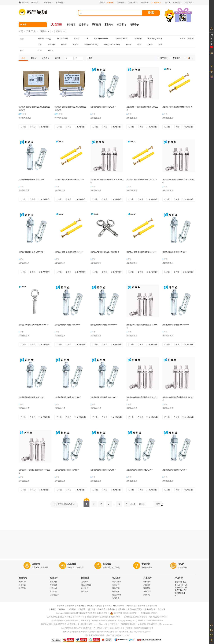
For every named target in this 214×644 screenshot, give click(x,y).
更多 (182, 39)
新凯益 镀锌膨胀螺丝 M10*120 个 (32, 252)
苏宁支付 (53, 582)
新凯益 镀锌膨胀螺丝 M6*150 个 (103, 107)
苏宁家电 (84, 25)
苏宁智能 (142, 606)
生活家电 (122, 25)
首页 (21, 31)
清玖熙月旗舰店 (25, 118)
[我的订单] (121, 3)
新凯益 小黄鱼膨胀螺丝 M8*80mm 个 (69, 252)
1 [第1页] (86, 503)
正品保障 (36, 564)
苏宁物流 (99, 606)
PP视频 (90, 606)
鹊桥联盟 (102, 609)
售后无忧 (107, 564)
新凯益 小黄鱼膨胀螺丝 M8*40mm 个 (69, 180)
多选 (191, 39)
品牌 (22, 39)
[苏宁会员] (145, 3)
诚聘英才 (62, 609)
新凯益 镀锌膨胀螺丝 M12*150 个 (140, 470)
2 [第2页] (94, 503)
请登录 (102, 3)
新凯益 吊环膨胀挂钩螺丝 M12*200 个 (34, 325)
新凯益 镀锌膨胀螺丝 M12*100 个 (104, 397)
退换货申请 (117, 595)
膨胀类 (59, 31)
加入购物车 (44, 127)
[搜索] (112, 13)
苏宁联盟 (92, 609)
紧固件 (43, 31)
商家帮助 (147, 588)
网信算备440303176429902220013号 (139, 628)
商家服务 (148, 578)
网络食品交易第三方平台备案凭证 (64, 620)
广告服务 (147, 585)
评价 (23, 114)
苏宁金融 (71, 606)
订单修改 (116, 591)
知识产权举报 (118, 606)
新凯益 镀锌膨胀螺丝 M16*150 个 (68, 397)
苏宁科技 (61, 606)
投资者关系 (131, 606)
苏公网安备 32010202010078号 (124, 613)
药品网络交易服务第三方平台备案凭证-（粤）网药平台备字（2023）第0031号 (92, 628)
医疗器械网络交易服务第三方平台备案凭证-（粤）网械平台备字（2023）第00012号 (74, 624)
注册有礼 (110, 3)
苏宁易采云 (152, 606)
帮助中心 (146, 564)
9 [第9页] (119, 503)
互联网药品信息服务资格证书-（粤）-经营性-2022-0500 (145, 617)
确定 (159, 505)
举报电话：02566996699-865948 (151, 620)
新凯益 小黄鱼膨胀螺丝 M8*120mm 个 (142, 180)
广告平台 (82, 609)
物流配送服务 (86, 585)
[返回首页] (24, 3)
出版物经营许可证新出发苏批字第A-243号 (104, 617)
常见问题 (22, 588)
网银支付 (53, 585)
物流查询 (85, 591)
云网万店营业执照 (128, 624)
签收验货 (85, 588)
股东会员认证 (150, 609)
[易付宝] (168, 3)
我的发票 (116, 598)
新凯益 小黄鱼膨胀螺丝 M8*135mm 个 (178, 107)
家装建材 (109, 25)
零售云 (108, 606)
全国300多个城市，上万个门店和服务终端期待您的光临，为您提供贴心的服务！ (181, 589)
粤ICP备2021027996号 (149, 613)
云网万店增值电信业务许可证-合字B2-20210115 (66, 617)
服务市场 (147, 591)
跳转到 (142, 504)
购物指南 (23, 578)
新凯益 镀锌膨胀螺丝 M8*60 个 (175, 470)
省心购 (181, 564)
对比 (23, 127)
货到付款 (53, 591)
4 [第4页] (109, 503)
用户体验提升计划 (135, 609)
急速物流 (72, 564)
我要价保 (116, 585)
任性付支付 (54, 595)
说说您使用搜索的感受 (64, 504)
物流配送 (85, 578)
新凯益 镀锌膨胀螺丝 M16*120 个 (32, 180)
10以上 (50, 51)
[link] (23, 58)
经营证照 (85, 620)
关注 (33, 127)
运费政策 (85, 582)
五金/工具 (31, 31)
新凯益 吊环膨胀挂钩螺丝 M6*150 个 (105, 252)
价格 (22, 51)
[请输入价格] (69, 58)
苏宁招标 (111, 609)
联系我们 (52, 609)
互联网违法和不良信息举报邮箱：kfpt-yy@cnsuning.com (113, 620)
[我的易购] (134, 3)
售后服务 (116, 578)
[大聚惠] (56, 25)
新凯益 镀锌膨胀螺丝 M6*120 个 (67, 325)
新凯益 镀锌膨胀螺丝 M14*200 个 (104, 325)
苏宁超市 (71, 25)
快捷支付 (53, 588)
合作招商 (147, 582)
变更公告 (114, 624)
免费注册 (22, 582)
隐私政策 (121, 609)
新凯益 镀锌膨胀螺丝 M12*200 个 (176, 325)
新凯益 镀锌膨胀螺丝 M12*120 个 (32, 397)
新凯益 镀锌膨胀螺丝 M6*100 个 (103, 470)
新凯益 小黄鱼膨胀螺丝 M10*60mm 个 (142, 252)
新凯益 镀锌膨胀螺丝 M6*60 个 (175, 252)
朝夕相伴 (162, 609)
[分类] (33, 25)
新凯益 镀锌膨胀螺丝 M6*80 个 (67, 470)
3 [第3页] (101, 503)
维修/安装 (116, 588)
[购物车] (157, 3)
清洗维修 (134, 25)
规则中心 (147, 595)
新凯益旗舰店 (96, 118)
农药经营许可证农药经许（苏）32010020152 (155, 624)
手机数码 (96, 25)
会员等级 (22, 585)
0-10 (40, 51)
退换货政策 (117, 582)
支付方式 (54, 578)
